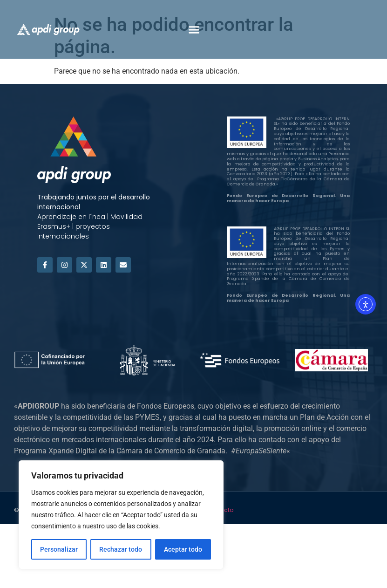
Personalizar (59, 549)
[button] (194, 29)
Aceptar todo (183, 549)
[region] (121, 515)
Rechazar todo (121, 549)
